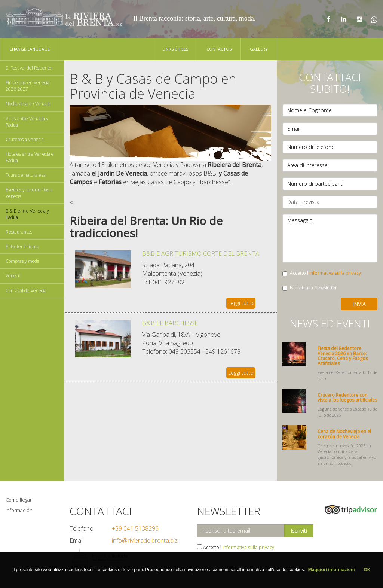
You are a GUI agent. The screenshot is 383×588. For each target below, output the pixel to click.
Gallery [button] (259, 49)
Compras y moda (22, 261)
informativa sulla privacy (335, 273)
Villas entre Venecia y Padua (27, 122)
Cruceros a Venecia (25, 139)
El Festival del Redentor (29, 68)
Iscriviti (299, 531)
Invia (359, 304)
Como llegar (19, 500)
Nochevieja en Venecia (28, 103)
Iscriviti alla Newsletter (310, 288)
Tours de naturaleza (26, 175)
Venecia (13, 276)
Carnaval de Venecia (26, 291)
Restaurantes (19, 232)
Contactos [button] (219, 49)
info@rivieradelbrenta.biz (145, 540)
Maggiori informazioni (332, 570)
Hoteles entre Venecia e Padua (30, 157)
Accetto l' (322, 273)
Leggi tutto (241, 303)
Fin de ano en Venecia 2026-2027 (27, 86)
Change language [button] (30, 49)
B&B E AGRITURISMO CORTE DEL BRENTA (201, 253)
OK (367, 570)
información (19, 510)
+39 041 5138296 (135, 528)
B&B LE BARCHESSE (170, 323)
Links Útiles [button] (175, 49)
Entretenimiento (22, 246)
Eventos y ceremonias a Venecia (29, 193)
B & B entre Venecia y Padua (27, 214)
